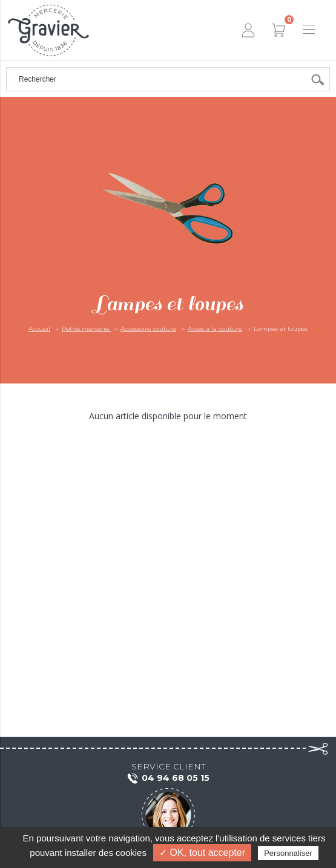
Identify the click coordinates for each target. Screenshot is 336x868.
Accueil (39, 329)
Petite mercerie (86, 329)
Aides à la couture (215, 329)
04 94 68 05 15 (168, 778)
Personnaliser (288, 853)
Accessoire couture (148, 329)
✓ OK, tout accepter (202, 853)
